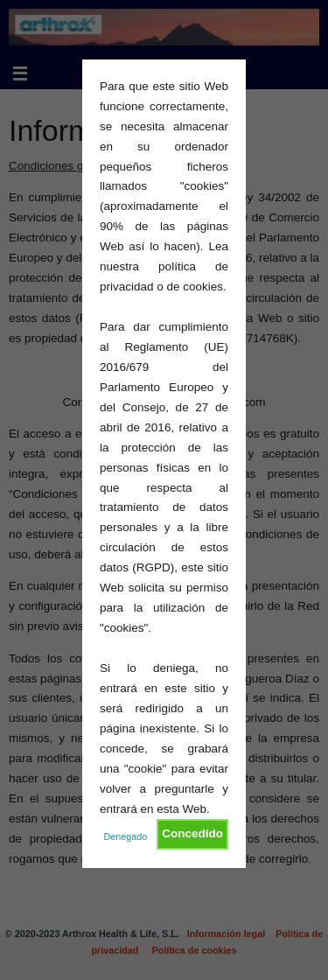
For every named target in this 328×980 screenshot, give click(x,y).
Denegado (126, 836)
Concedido (192, 833)
